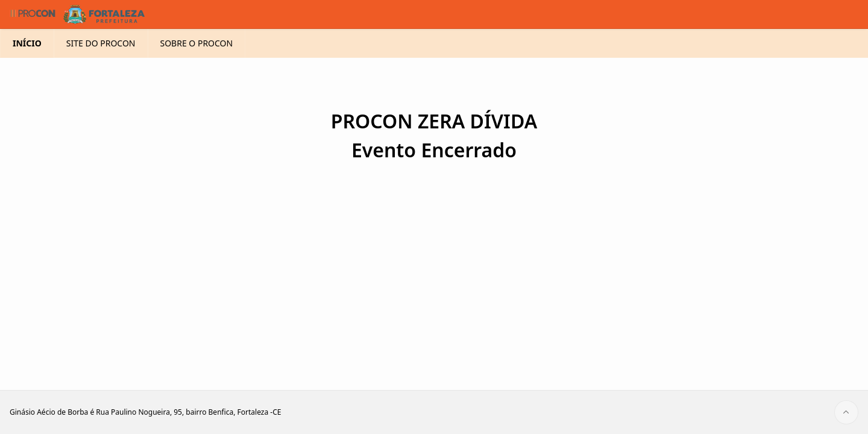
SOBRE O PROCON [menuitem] (197, 62)
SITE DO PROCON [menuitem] (101, 62)
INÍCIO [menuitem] (27, 62)
